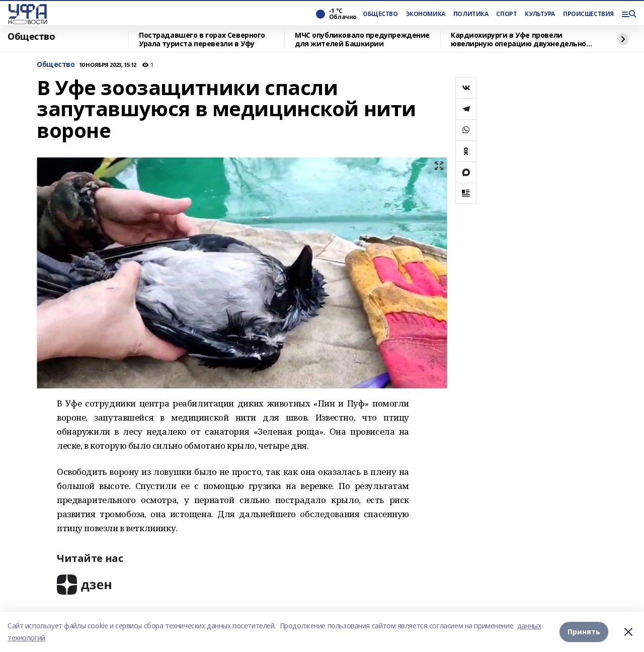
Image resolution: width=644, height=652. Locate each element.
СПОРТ (506, 14)
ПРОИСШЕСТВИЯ (588, 14)
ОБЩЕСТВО (380, 14)
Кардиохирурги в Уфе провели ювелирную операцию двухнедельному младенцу (523, 39)
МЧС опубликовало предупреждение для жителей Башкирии (362, 39)
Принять (584, 632)
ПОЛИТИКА (471, 14)
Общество (31, 37)
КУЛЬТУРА (540, 14)
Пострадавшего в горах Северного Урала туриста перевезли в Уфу (202, 39)
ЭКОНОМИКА (426, 14)
